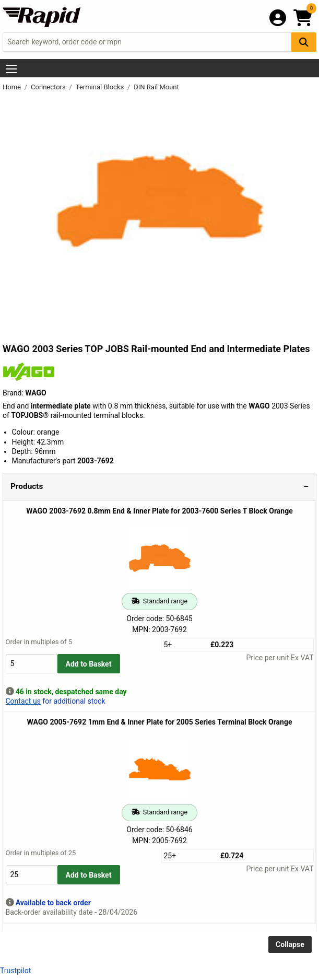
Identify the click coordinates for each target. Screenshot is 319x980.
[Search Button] (304, 42)
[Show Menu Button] (11, 69)
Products (27, 486)
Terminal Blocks (101, 87)
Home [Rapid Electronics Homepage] (13, 87)
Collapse (290, 944)
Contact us (23, 701)
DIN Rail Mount (156, 87)
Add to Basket (89, 664)
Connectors (49, 87)
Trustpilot (15, 971)
